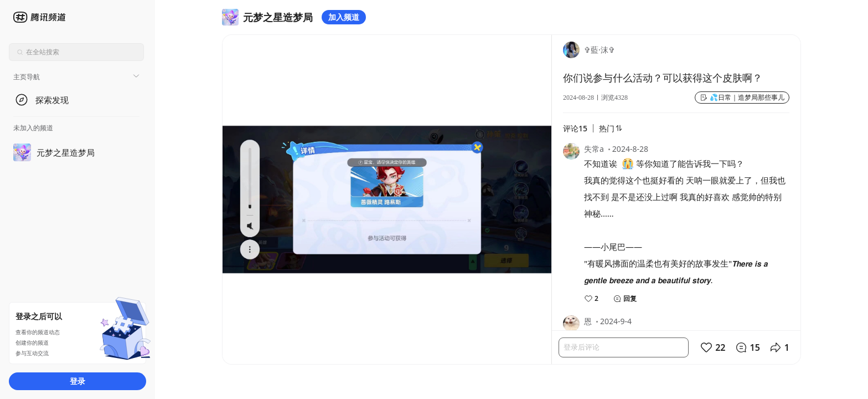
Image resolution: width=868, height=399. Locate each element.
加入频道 (344, 17)
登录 (77, 381)
